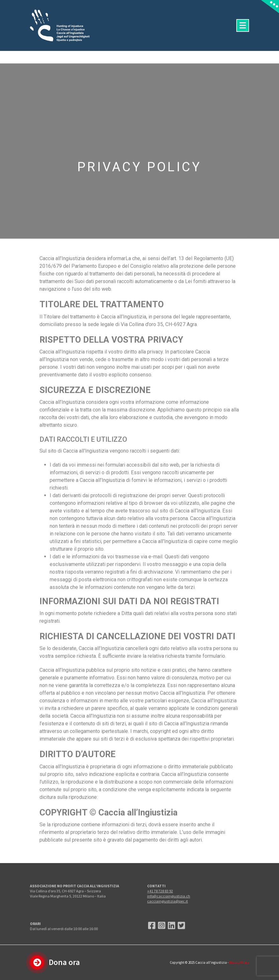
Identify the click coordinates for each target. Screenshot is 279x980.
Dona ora (64, 962)
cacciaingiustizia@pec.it (168, 911)
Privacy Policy (239, 962)
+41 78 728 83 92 (160, 901)
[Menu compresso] (243, 25)
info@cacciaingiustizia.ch (169, 906)
